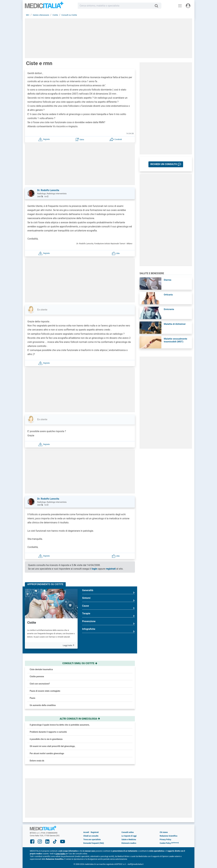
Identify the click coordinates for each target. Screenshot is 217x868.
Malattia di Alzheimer (175, 324)
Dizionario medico (129, 843)
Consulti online (128, 832)
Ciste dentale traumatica (41, 669)
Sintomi (108, 599)
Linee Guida (60, 854)
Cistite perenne (37, 676)
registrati (111, 569)
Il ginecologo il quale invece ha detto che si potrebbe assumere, (60, 725)
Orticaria (168, 295)
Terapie (108, 615)
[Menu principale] (180, 6)
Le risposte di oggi (129, 836)
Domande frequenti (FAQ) (94, 843)
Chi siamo (164, 832)
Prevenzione (108, 623)
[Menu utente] (188, 6)
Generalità (108, 591)
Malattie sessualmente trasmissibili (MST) (175, 340)
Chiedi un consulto (91, 836)
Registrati (95, 832)
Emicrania (169, 309)
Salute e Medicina (129, 840)
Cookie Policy (165, 843)
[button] (44, 139)
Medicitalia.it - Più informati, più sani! (44, 6)
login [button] (94, 569)
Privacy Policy (165, 840)
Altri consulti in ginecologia (80, 719)
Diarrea (167, 280)
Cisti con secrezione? (40, 684)
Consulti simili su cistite (80, 663)
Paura (32, 698)
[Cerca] (158, 6)
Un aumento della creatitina (43, 705)
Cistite (32, 623)
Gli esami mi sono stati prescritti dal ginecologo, (52, 746)
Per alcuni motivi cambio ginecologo (47, 753)
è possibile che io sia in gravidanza (46, 739)
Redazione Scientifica (169, 836)
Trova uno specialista (92, 840)
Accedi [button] (86, 832)
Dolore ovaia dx (37, 761)
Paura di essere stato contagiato (45, 691)
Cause (108, 607)
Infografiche (108, 630)
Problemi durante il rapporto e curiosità (48, 732)
